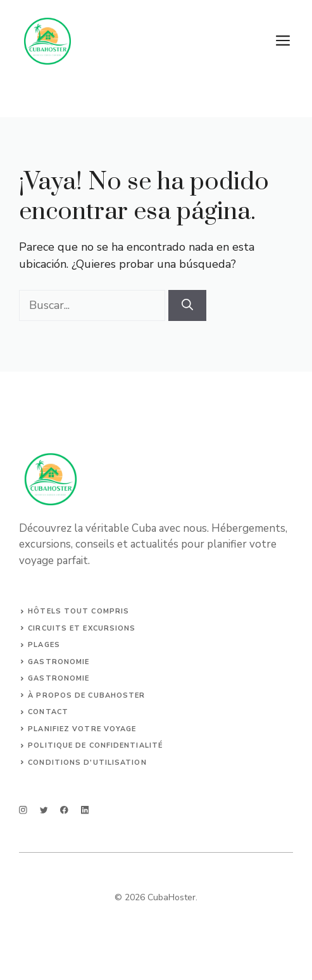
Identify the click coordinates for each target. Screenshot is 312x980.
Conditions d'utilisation (87, 763)
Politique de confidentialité (95, 745)
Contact (48, 712)
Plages (44, 645)
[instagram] (23, 810)
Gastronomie (59, 662)
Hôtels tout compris (78, 611)
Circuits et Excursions (82, 628)
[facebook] (64, 810)
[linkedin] (85, 810)
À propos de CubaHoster (86, 695)
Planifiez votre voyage (82, 729)
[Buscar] (187, 305)
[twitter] (44, 810)
